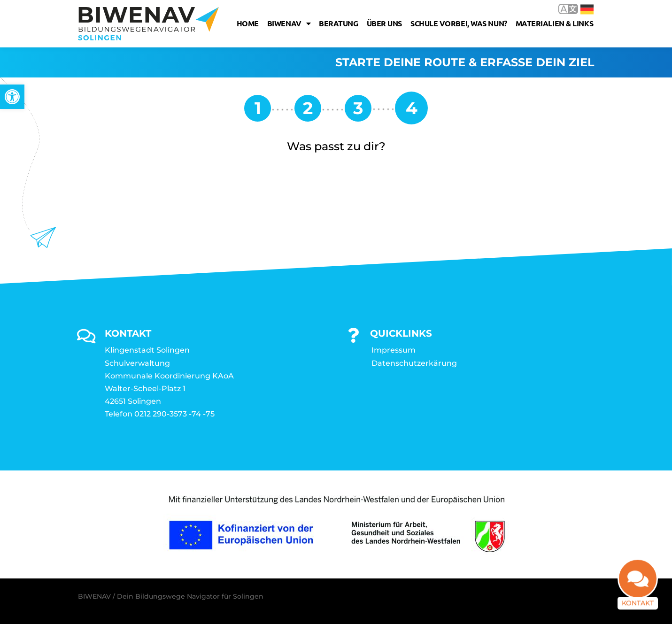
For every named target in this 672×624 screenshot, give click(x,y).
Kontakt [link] (638, 604)
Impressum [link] (394, 350)
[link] (12, 97)
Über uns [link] (384, 23)
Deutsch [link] (587, 9)
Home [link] (248, 23)
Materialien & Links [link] (554, 23)
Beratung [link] (338, 23)
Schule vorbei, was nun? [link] (459, 23)
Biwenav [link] (289, 23)
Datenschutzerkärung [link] (414, 363)
